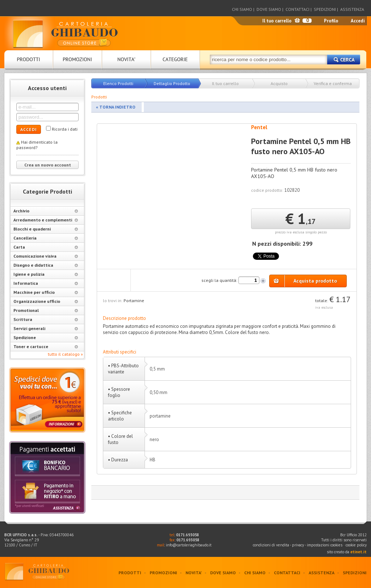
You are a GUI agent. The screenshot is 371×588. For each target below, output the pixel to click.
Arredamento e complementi (46, 220)
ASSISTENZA (352, 9)
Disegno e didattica (46, 265)
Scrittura (46, 319)
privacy (298, 545)
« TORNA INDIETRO (116, 107)
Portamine (134, 301)
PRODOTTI (130, 573)
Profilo (331, 21)
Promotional (46, 310)
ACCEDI (29, 129)
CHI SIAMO (242, 9)
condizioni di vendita (271, 545)
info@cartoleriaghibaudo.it (189, 545)
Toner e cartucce (46, 346)
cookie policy (356, 545)
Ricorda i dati (65, 129)
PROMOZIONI (163, 573)
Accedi (358, 21)
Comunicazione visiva (46, 256)
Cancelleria (46, 238)
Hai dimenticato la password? (37, 145)
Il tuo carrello (277, 21)
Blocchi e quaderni (46, 229)
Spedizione (46, 337)
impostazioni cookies (325, 545)
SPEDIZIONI (325, 9)
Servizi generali (46, 328)
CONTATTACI (297, 9)
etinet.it (359, 552)
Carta (46, 247)
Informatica (46, 283)
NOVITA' (194, 573)
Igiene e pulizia (46, 274)
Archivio (46, 211)
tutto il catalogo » (65, 354)
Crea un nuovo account (48, 165)
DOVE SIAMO (269, 9)
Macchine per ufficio (46, 292)
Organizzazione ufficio (46, 301)
